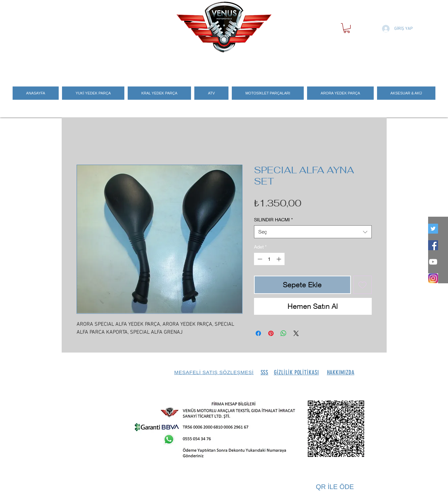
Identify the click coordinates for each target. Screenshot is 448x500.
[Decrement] (259, 259)
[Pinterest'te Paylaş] (271, 333)
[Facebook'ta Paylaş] (258, 333)
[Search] (380, 64)
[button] (347, 28)
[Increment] (279, 259)
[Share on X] (296, 333)
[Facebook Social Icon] (433, 245)
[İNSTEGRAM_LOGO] (433, 278)
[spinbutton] (269, 259)
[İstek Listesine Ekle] (363, 285)
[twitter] (433, 229)
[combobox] (313, 232)
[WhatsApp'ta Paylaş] (284, 333)
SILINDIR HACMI (273, 220)
